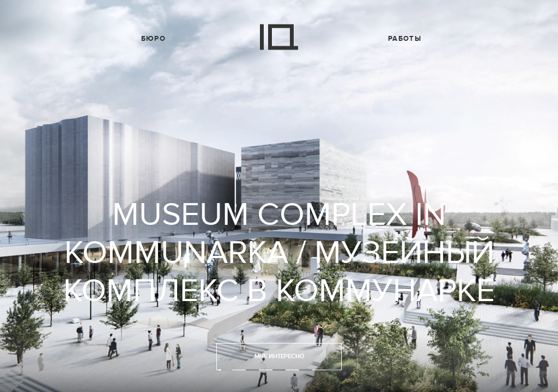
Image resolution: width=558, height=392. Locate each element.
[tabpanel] (279, 196)
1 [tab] (226, 370)
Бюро (153, 39)
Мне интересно (279, 356)
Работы (405, 39)
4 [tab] (306, 370)
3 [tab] (279, 370)
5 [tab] (332, 370)
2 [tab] (252, 370)
